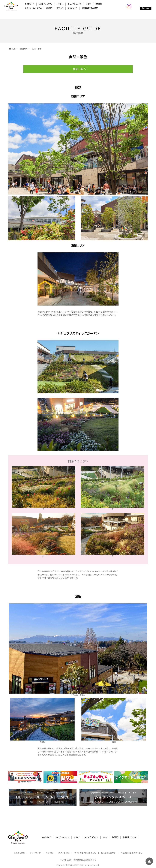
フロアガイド (30, 4)
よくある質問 (19, 853)
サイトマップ (35, 853)
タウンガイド (72, 8)
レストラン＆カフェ (46, 4)
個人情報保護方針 (108, 853)
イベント (60, 4)
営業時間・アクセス (130, 837)
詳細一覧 (78, 69)
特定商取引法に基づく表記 (132, 853)
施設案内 (49, 8)
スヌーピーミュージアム (33, 8)
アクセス (60, 8)
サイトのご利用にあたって (85, 853)
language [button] (146, 8)
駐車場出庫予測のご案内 (90, 8)
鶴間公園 (99, 4)
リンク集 (49, 853)
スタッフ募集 (64, 853)
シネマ (88, 4)
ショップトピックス (75, 4)
